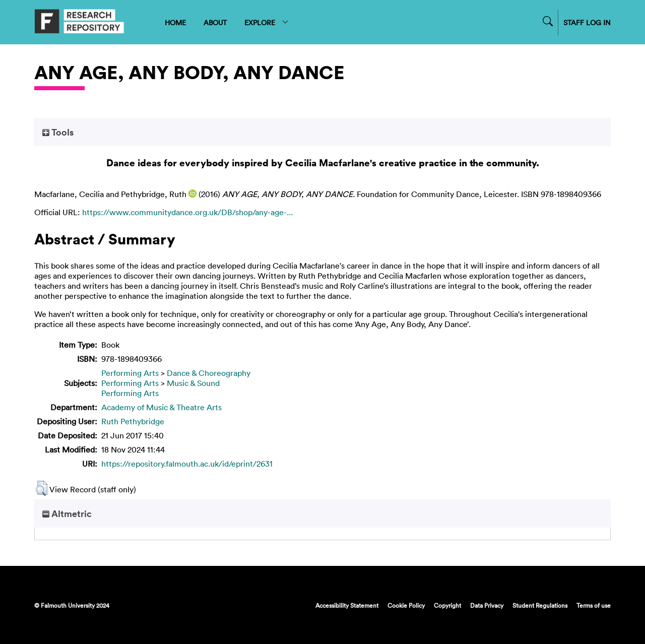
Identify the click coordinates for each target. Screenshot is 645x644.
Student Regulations (540, 605)
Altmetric (67, 513)
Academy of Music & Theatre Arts (162, 407)
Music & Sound (193, 383)
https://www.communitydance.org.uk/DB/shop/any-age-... (187, 212)
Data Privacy (487, 605)
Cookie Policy (406, 605)
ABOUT (215, 22)
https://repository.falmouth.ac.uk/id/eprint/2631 (187, 464)
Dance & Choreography (209, 373)
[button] (42, 488)
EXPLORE (267, 22)
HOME (175, 22)
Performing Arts (130, 373)
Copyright (447, 605)
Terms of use (594, 605)
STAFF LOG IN (587, 22)
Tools (58, 132)
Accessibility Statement (347, 605)
